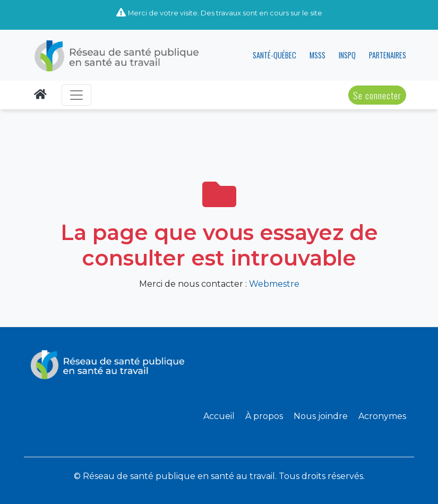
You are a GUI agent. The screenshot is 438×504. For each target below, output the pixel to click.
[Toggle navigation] (76, 95)
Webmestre (274, 284)
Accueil (219, 416)
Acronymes (382, 416)
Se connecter (377, 95)
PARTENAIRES (388, 55)
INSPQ (347, 55)
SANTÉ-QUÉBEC (274, 55)
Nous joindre (321, 416)
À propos (264, 416)
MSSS (317, 55)
